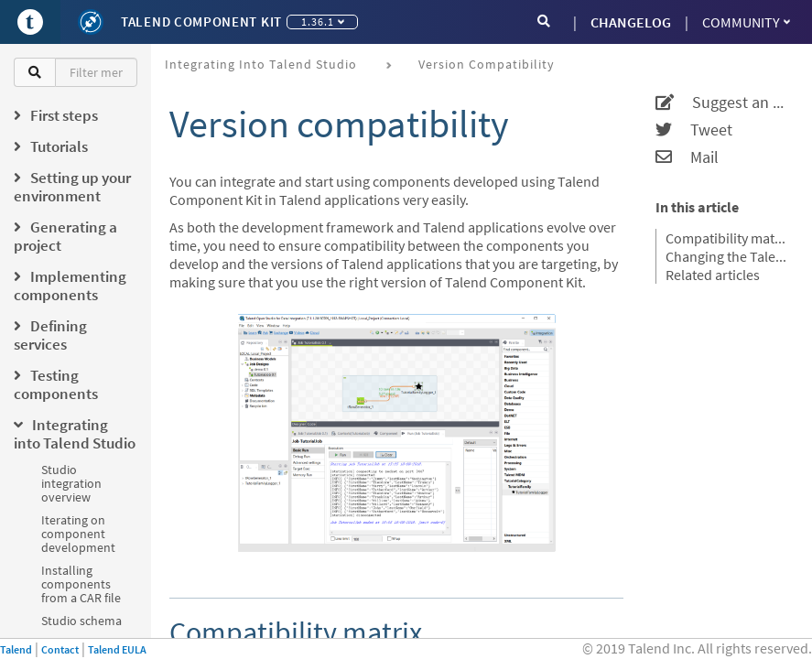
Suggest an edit (722, 103)
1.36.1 (323, 22)
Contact (60, 649)
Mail (687, 157)
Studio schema (81, 621)
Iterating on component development (78, 534)
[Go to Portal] (30, 22)
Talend (16, 649)
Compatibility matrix (727, 238)
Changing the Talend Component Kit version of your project (727, 256)
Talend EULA (117, 649)
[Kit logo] (91, 22)
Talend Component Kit (201, 22)
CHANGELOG (631, 22)
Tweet (694, 130)
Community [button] (746, 22)
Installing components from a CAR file (81, 584)
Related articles (713, 275)
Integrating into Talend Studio (261, 64)
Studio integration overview (71, 483)
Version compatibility (487, 64)
